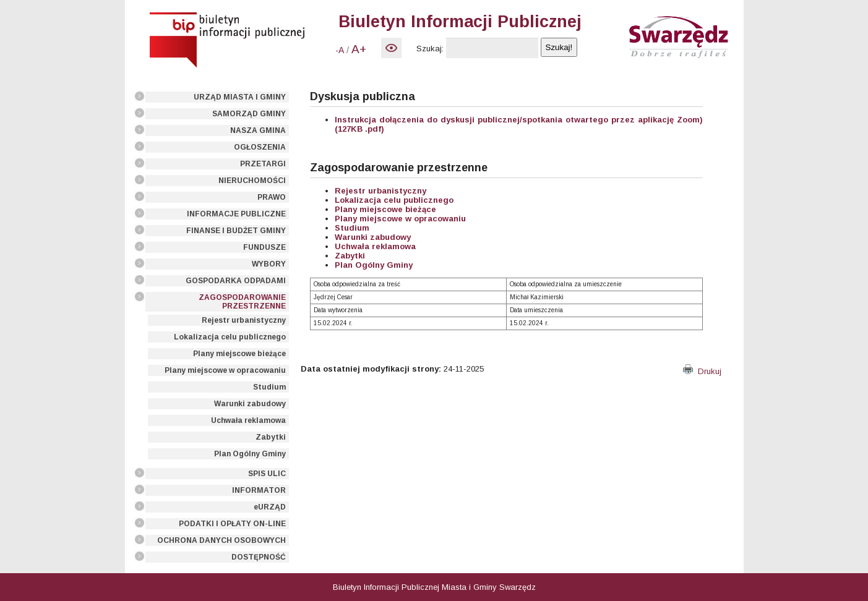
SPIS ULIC (267, 474)
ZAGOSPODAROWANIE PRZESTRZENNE (242, 302)
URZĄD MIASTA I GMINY (240, 97)
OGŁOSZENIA (260, 147)
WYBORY (269, 264)
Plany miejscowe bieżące (239, 354)
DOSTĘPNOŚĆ (259, 557)
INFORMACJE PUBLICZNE (236, 214)
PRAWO (272, 197)
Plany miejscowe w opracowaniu (225, 370)
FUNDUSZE (264, 247)
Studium (269, 387)
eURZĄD (270, 507)
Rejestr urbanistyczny (244, 320)
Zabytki (271, 437)
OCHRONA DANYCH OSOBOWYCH (221, 540)
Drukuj (702, 371)
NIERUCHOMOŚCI (252, 181)
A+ (359, 49)
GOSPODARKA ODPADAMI (236, 281)
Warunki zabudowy (250, 404)
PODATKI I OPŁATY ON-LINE (232, 524)
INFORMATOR (259, 490)
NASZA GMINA (258, 130)
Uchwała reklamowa (248, 420)
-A (340, 50)
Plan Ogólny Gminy (250, 454)
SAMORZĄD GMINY (249, 114)
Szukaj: (430, 49)
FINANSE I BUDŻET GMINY (236, 231)
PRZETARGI (263, 164)
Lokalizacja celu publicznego (230, 337)
